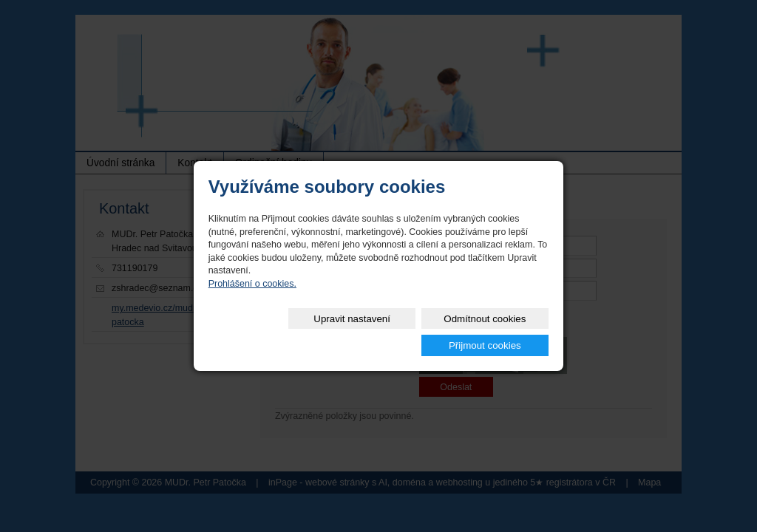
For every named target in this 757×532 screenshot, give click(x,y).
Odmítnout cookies (383, 332)
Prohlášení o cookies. (252, 297)
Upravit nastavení (271, 332)
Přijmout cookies (495, 332)
